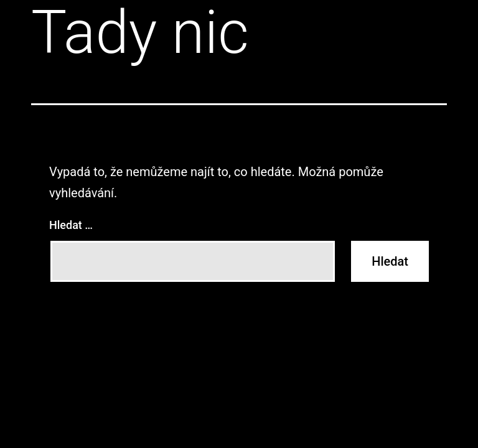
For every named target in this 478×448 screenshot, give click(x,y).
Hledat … (71, 225)
